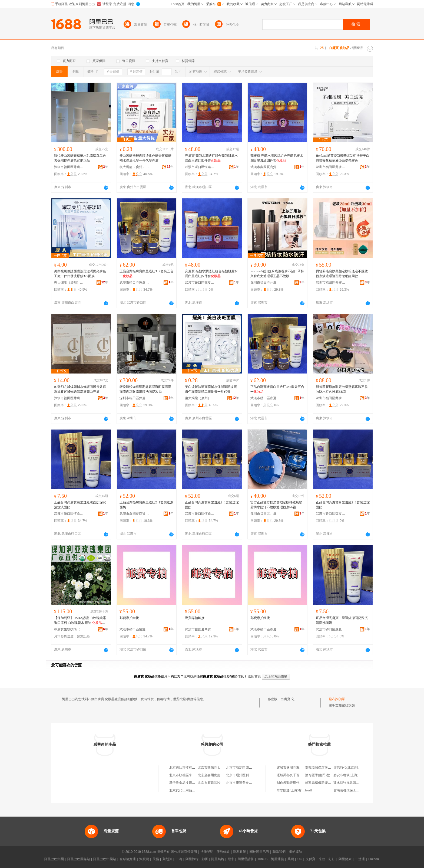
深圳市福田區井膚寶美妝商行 (69, 167)
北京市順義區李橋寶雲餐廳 (189, 775)
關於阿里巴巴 (259, 852)
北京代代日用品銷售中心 (187, 790)
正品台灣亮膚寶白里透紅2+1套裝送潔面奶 (146, 505)
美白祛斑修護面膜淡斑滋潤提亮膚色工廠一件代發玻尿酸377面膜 (80, 274)
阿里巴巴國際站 (79, 859)
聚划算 (167, 859)
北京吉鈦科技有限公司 (186, 768)
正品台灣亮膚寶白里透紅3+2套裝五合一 (146, 274)
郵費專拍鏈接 (129, 618)
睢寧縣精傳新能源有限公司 (324, 783)
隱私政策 (240, 852)
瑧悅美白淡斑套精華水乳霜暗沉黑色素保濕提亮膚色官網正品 (80, 158)
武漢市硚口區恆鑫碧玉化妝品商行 (200, 167)
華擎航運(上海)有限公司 (294, 790)
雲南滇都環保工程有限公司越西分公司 (361, 790)
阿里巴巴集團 (54, 859)
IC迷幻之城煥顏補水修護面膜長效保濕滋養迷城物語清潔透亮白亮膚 (80, 389)
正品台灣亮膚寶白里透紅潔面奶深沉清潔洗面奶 (80, 505)
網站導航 (296, 852)
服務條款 (223, 852)
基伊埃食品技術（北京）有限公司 (194, 783)
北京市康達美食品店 (241, 783)
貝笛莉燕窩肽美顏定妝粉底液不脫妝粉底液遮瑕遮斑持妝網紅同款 (342, 274)
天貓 (156, 859)
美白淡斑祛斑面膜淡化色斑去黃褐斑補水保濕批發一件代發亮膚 (145, 158)
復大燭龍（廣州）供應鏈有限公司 (134, 167)
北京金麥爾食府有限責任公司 (219, 775)
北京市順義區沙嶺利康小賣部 (219, 783)
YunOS (262, 859)
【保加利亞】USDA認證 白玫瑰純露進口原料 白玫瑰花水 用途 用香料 (80, 621)
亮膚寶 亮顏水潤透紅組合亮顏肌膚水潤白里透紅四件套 (211, 158)
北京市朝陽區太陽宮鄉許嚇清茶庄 (222, 768)
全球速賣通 (128, 859)
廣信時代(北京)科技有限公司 (354, 768)
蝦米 (231, 859)
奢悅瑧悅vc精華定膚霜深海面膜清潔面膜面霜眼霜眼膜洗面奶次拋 (145, 389)
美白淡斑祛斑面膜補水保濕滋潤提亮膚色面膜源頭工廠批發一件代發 (211, 389)
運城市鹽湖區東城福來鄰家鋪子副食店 (304, 768)
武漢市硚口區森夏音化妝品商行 (200, 283)
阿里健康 (345, 859)
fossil (309, 790)
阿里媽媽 (218, 859)
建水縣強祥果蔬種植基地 (351, 783)
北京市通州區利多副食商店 (246, 775)
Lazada (374, 859)
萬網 (291, 859)
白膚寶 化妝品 (291, 699)
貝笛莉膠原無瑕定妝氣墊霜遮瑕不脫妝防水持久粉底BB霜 (342, 389)
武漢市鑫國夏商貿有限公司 (265, 167)
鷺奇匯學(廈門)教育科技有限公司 (329, 775)
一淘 (179, 859)
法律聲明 (207, 852)
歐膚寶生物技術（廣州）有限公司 (69, 629)
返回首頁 (254, 676)
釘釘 (332, 859)
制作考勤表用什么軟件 (293, 783)
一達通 (360, 859)
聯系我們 (279, 852)
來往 (322, 859)
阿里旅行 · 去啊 (197, 859)
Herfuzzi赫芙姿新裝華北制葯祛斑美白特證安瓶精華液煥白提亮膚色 (343, 158)
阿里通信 (277, 859)
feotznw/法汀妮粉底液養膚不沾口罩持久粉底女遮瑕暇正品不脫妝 (277, 274)
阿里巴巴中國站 (105, 859)
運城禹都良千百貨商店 (293, 775)
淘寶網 (144, 859)
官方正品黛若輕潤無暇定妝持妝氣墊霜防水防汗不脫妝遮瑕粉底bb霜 (276, 505)
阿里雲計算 (246, 859)
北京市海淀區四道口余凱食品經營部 (252, 768)
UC (300, 859)
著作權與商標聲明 (184, 852)
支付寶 (310, 859)
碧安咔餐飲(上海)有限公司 (352, 775)
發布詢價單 (337, 699)
